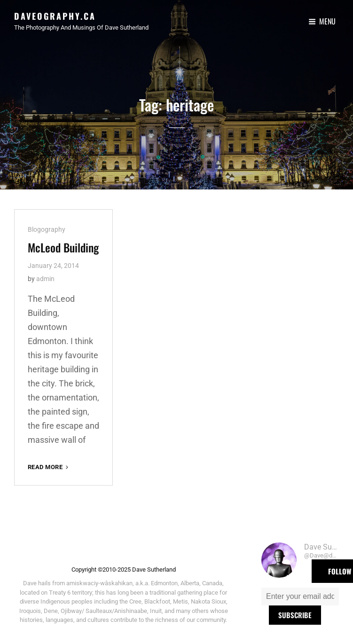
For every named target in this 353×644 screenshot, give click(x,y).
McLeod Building (63, 247)
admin (45, 279)
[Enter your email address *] (300, 597)
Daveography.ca (55, 16)
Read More (49, 467)
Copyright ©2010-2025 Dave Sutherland (124, 569)
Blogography (47, 229)
